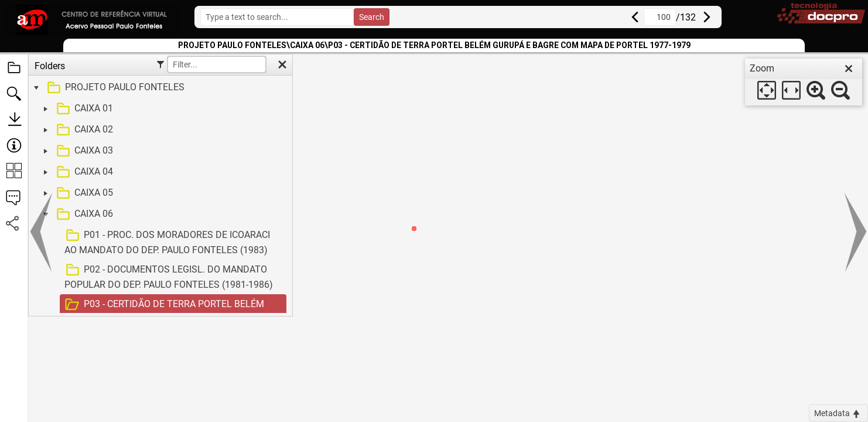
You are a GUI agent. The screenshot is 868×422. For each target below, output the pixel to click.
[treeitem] (159, 88)
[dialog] (804, 82)
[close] (849, 69)
